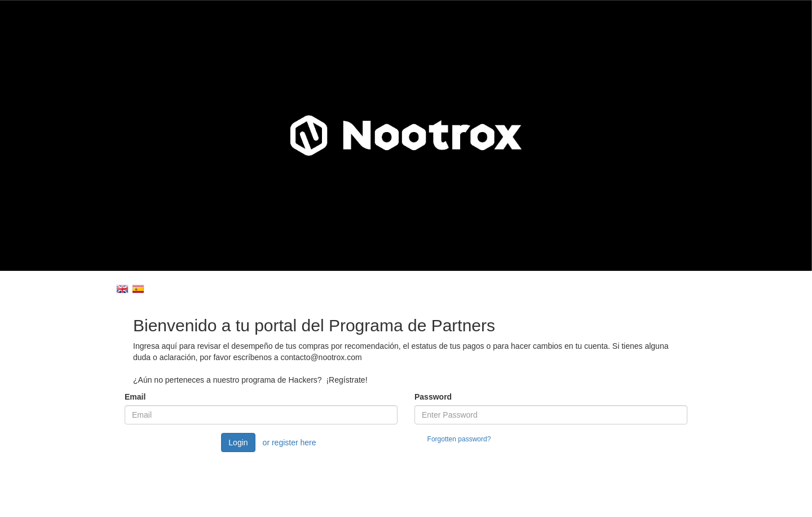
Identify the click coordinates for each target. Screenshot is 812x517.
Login (238, 442)
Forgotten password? (459, 439)
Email (135, 397)
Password (433, 397)
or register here (290, 442)
